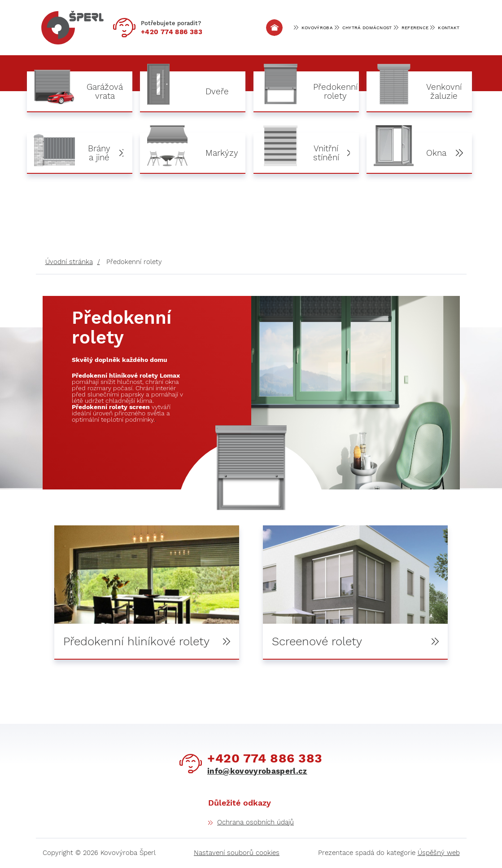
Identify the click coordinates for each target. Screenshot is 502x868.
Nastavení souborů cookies (237, 853)
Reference (415, 28)
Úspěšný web (439, 853)
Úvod (274, 28)
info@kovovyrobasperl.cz (257, 772)
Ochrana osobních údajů (255, 823)
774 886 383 (172, 32)
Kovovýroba (317, 28)
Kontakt (449, 28)
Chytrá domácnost (367, 28)
